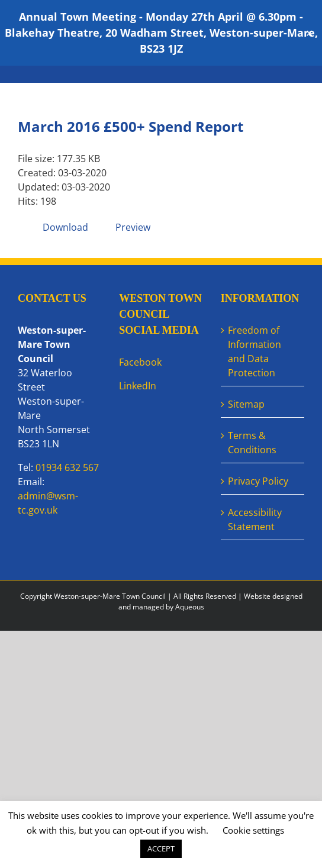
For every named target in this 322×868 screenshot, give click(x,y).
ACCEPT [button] (161, 848)
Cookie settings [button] (253, 830)
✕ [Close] (309, 33)
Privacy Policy (258, 481)
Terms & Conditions (252, 443)
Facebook (140, 362)
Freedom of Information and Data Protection (255, 351)
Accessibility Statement (255, 519)
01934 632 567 (67, 467)
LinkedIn (138, 386)
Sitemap (246, 404)
